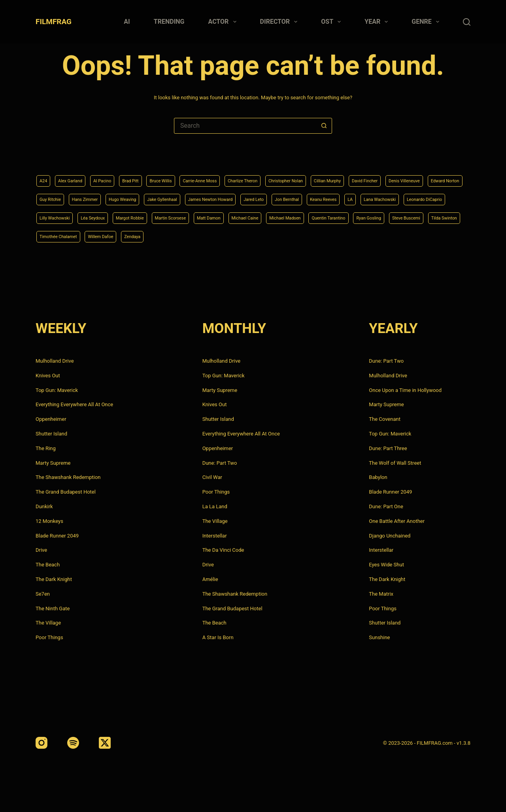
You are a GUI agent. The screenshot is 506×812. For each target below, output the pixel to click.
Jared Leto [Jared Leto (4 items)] (400, 195)
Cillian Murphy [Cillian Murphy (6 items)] (386, 176)
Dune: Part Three (388, 448)
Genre (427, 22)
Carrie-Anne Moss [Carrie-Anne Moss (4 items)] (231, 176)
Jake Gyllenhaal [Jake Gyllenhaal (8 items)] (288, 195)
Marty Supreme (53, 463)
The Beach (48, 565)
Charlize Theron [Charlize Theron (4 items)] (283, 176)
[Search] (467, 22)
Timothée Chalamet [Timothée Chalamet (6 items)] (350, 236)
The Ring (46, 448)
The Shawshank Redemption (68, 477)
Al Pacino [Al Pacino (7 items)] (114, 176)
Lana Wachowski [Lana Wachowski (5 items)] (124, 216)
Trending (169, 22)
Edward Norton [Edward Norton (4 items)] (109, 195)
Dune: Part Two (220, 463)
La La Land (215, 506)
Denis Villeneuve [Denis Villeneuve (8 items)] (60, 195)
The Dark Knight (54, 579)
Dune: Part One (386, 506)
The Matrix (381, 594)
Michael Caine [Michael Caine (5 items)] (57, 236)
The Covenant (385, 419)
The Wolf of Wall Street (395, 463)
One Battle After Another (397, 521)
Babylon (378, 477)
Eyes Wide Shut (386, 565)
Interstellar (215, 536)
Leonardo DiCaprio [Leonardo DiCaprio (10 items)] (178, 216)
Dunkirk (44, 506)
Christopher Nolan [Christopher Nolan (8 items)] (335, 176)
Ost (332, 22)
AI (127, 22)
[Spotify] (73, 743)
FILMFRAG (54, 22)
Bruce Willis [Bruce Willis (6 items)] (184, 176)
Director (280, 22)
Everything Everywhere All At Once (74, 404)
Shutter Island (51, 434)
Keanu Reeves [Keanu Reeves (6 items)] (57, 216)
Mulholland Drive (55, 361)
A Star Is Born (218, 637)
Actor (224, 22)
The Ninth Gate (53, 609)
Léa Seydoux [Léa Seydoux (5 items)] (278, 216)
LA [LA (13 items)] (88, 216)
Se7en (43, 594)
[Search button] (324, 126)
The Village (48, 623)
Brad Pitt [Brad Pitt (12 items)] (147, 176)
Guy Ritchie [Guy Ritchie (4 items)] (153, 195)
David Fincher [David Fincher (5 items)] (431, 176)
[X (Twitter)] (105, 743)
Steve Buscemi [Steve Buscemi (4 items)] (253, 236)
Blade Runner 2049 (57, 536)
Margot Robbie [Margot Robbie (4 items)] (323, 216)
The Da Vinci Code (223, 550)
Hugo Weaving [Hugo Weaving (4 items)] (240, 195)
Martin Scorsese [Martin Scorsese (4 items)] (372, 216)
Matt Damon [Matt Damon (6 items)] (418, 216)
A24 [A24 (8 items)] (44, 176)
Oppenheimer (51, 419)
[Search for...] (245, 126)
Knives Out (48, 376)
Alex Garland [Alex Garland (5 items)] (76, 176)
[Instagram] (42, 743)
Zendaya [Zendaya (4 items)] (440, 236)
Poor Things (49, 637)
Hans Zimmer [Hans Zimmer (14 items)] (194, 195)
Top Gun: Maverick (57, 390)
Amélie (210, 579)
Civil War (212, 477)
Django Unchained (390, 536)
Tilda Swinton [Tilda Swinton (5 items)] (298, 236)
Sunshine (379, 637)
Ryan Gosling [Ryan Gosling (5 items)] (207, 236)
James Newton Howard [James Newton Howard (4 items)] (347, 195)
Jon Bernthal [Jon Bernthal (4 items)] (439, 195)
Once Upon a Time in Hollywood (405, 390)
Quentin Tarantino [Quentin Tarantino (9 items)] (159, 236)
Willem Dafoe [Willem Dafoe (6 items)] (402, 236)
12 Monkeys (49, 521)
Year (378, 22)
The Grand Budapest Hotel (66, 492)
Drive (41, 550)
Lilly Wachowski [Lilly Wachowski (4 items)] (231, 216)
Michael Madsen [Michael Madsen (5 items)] (106, 236)
